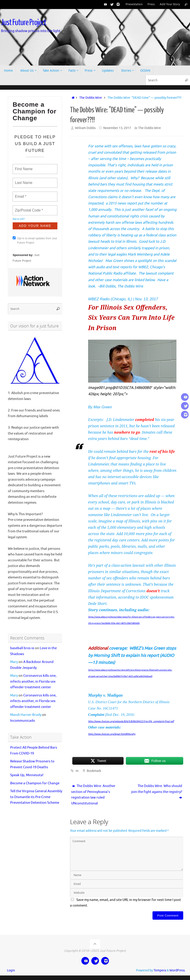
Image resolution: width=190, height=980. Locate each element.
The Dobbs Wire (91, 98)
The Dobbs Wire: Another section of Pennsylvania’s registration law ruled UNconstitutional (93, 795)
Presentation (134, 4)
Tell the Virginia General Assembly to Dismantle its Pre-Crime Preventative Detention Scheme (36, 797)
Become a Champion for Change (35, 783)
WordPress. (177, 970)
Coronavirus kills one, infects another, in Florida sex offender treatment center (33, 682)
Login (11, 970)
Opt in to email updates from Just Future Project (35, 240)
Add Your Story (170, 4)
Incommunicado (23, 721)
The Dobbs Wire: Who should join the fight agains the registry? (157, 792)
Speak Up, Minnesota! (27, 775)
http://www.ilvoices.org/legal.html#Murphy (112, 734)
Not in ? (19, 219)
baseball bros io (22, 648)
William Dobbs (85, 128)
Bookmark (94, 771)
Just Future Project (23, 23)
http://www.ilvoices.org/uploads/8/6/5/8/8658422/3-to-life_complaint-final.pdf (131, 721)
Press (151, 4)
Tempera (160, 970)
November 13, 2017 (117, 128)
